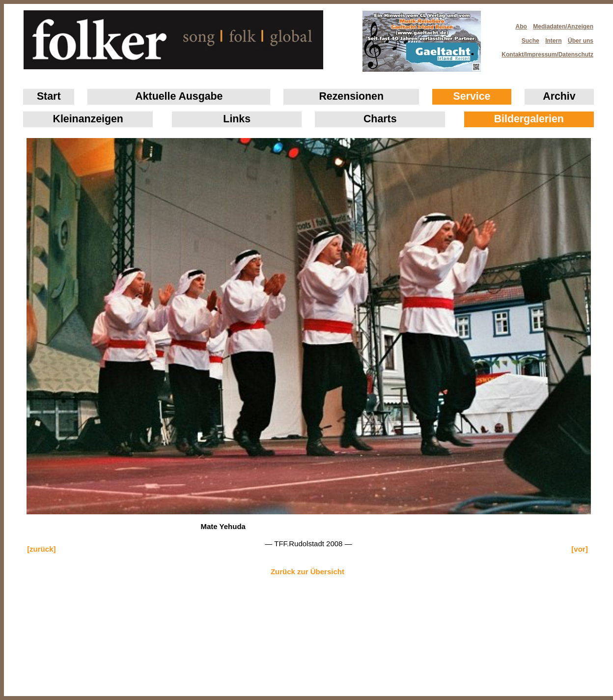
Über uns (581, 41)
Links (237, 119)
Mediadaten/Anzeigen (563, 27)
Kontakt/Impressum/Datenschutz (544, 52)
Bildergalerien (529, 119)
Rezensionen (351, 96)
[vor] (579, 549)
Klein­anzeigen (88, 119)
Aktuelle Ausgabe (179, 96)
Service (472, 96)
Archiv (559, 96)
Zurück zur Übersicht (307, 572)
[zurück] (41, 549)
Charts (380, 119)
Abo (521, 27)
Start (49, 96)
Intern (553, 41)
